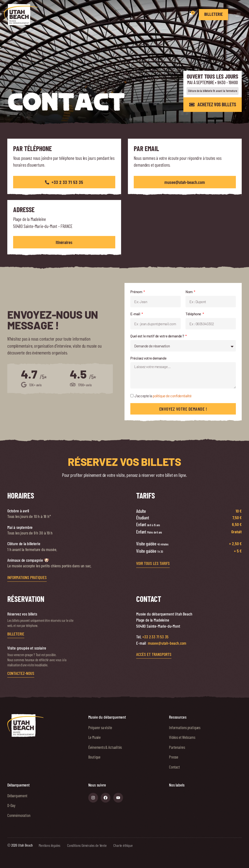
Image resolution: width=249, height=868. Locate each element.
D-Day (11, 805)
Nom (189, 292)
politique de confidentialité (172, 396)
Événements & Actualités (105, 747)
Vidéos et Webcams (182, 737)
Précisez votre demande (148, 358)
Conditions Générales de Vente (87, 845)
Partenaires (177, 747)
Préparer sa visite (100, 727)
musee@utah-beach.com (167, 643)
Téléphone (194, 314)
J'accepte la (163, 396)
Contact (174, 767)
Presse (174, 757)
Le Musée (94, 737)
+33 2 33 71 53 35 (155, 637)
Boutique (94, 757)
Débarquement (17, 796)
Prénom (137, 292)
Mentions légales (49, 845)
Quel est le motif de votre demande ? (157, 336)
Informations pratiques (185, 727)
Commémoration (19, 815)
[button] (237, 15)
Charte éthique (123, 845)
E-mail (136, 314)
